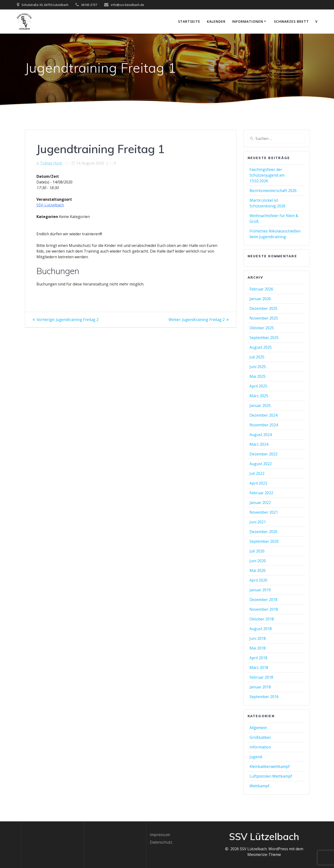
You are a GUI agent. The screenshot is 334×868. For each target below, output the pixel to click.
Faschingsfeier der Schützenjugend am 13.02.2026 (267, 175)
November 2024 (264, 425)
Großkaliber (260, 737)
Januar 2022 (260, 503)
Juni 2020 (258, 561)
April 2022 (258, 483)
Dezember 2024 (263, 415)
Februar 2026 (261, 289)
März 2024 (259, 444)
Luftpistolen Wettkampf (271, 776)
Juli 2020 (257, 551)
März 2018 (259, 668)
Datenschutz (161, 842)
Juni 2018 (258, 638)
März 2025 (259, 396)
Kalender (216, 21)
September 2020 (264, 541)
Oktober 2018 (262, 619)
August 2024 (261, 435)
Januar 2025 (260, 405)
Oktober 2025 (262, 328)
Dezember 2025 (263, 308)
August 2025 (261, 347)
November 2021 (264, 512)
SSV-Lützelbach (50, 205)
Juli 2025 (257, 357)
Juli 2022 (257, 473)
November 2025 (264, 318)
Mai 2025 (258, 376)
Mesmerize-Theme (264, 855)
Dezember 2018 (263, 600)
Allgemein (258, 728)
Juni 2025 (258, 367)
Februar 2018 (261, 677)
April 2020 (258, 580)
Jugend (256, 757)
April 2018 (258, 658)
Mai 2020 (258, 570)
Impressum (160, 835)
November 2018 (264, 609)
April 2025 (258, 386)
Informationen (248, 21)
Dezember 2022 (263, 454)
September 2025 (264, 338)
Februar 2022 (261, 493)
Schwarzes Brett (291, 21)
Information (260, 747)
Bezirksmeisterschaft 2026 (273, 191)
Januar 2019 (260, 590)
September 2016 (264, 697)
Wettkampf (259, 786)
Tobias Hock (51, 163)
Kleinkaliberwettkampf (270, 766)
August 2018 (261, 629)
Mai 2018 (258, 648)
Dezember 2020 (263, 532)
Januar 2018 (260, 687)
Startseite (189, 21)
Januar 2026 (260, 299)
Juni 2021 (258, 522)
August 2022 (261, 464)
